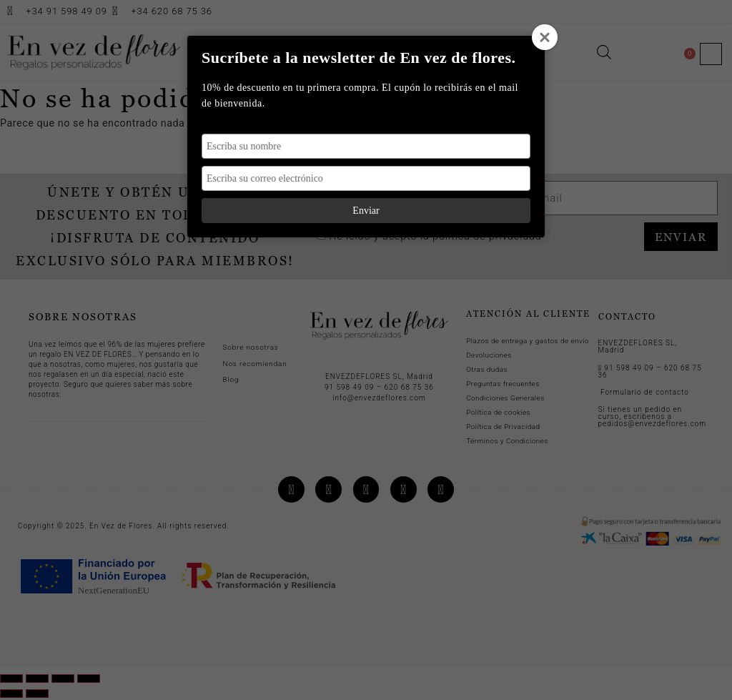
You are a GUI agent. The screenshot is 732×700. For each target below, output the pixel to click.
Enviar (366, 211)
